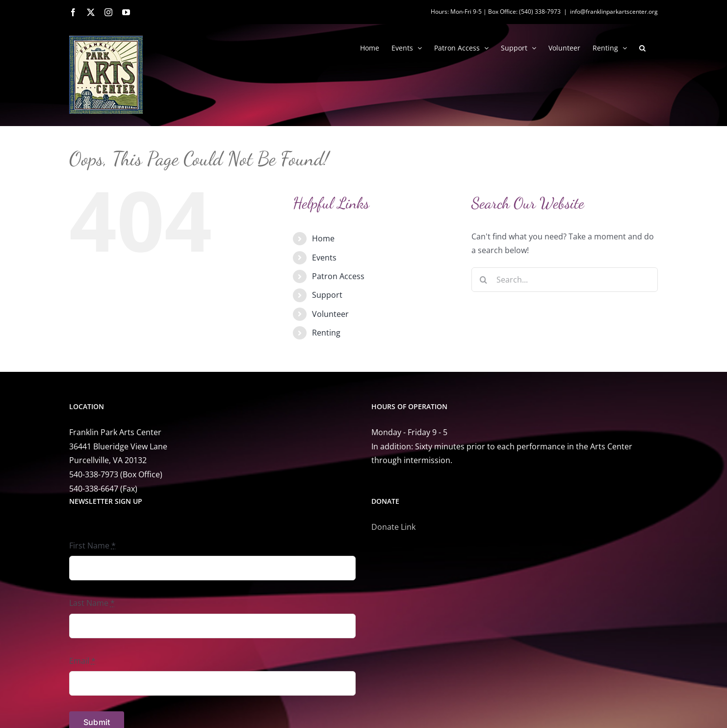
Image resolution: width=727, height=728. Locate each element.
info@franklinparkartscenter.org (614, 12)
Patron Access (338, 276)
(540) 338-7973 (540, 12)
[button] (642, 47)
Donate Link (393, 527)
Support (327, 295)
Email (82, 661)
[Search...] (565, 280)
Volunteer (330, 314)
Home (323, 238)
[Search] (484, 280)
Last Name (92, 603)
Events (324, 258)
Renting (326, 333)
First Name (92, 546)
